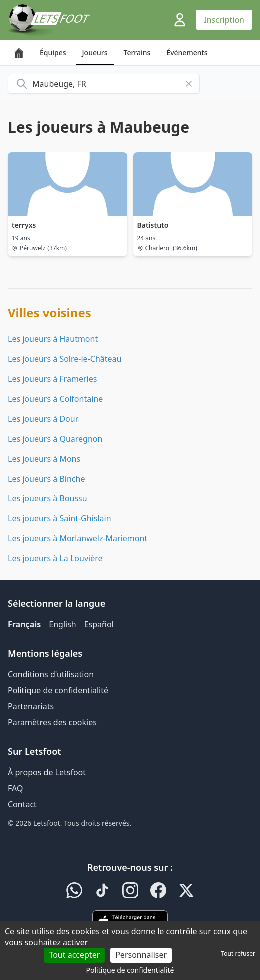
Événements (187, 53)
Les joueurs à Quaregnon (55, 439)
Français (24, 624)
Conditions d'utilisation (51, 674)
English (62, 624)
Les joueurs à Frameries (52, 379)
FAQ (15, 788)
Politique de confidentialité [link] (130, 970)
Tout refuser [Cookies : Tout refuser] (238, 953)
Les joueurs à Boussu (48, 498)
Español (99, 624)
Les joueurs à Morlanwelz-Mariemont (78, 538)
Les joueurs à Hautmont (53, 339)
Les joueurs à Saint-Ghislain (60, 518)
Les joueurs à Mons (44, 459)
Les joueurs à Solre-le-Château (65, 359)
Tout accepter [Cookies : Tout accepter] (74, 955)
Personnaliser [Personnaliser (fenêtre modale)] (141, 955)
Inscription (224, 20)
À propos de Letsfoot (47, 772)
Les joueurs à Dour (43, 419)
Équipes (53, 53)
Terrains (137, 53)
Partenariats (31, 706)
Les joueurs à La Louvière (55, 558)
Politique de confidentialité (58, 690)
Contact (22, 804)
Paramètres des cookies (52, 722)
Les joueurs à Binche (46, 479)
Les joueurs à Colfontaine (55, 399)
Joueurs (95, 53)
